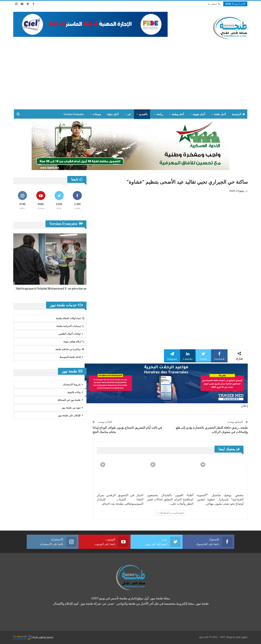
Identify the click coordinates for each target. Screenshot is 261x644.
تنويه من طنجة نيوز (71, 408)
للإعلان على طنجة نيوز (69, 415)
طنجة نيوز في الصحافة (69, 400)
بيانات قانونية (74, 392)
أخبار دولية (113, 114)
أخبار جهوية (199, 114)
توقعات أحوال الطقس (70, 334)
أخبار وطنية (178, 114)
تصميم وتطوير (46, 637)
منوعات (97, 114)
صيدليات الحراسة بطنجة (70, 326)
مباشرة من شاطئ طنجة (70, 349)
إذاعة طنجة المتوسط (70, 357)
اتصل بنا (214, 4)
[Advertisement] (130, 79)
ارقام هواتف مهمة (74, 342)
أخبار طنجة (220, 114)
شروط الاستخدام (72, 385)
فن (129, 114)
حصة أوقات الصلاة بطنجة (70, 318)
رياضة (160, 114)
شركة (26, 637)
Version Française (74, 114)
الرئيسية (238, 114)
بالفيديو (143, 114)
